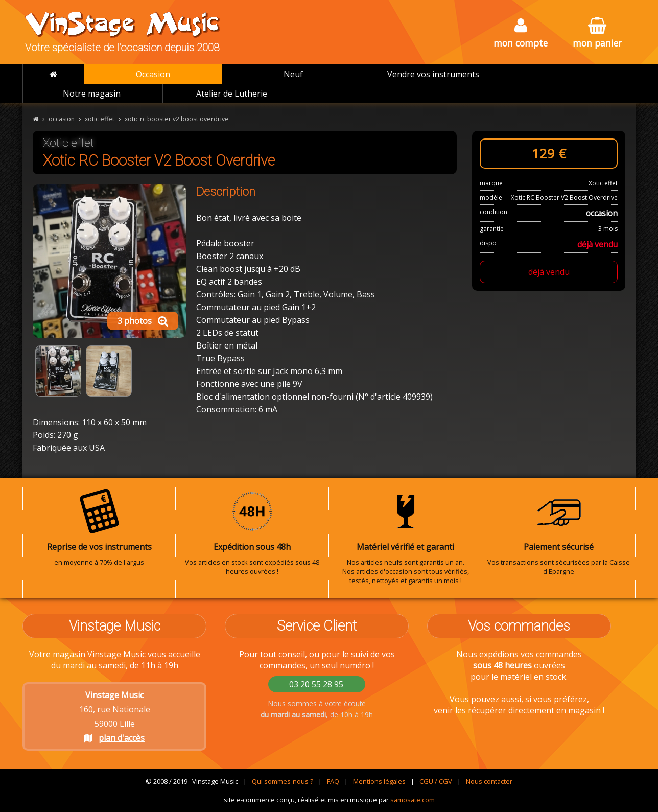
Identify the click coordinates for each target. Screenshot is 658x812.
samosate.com (413, 800)
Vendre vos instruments (433, 74)
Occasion (153, 74)
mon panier (597, 33)
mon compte (521, 33)
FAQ (333, 781)
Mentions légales (379, 781)
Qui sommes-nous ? (283, 781)
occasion (62, 119)
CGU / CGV (436, 781)
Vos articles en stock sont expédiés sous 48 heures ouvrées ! (252, 532)
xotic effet (100, 119)
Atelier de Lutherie (232, 94)
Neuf (293, 74)
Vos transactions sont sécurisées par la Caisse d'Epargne (559, 532)
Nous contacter (489, 781)
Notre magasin (92, 94)
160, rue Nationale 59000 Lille (115, 716)
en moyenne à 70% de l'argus (99, 527)
